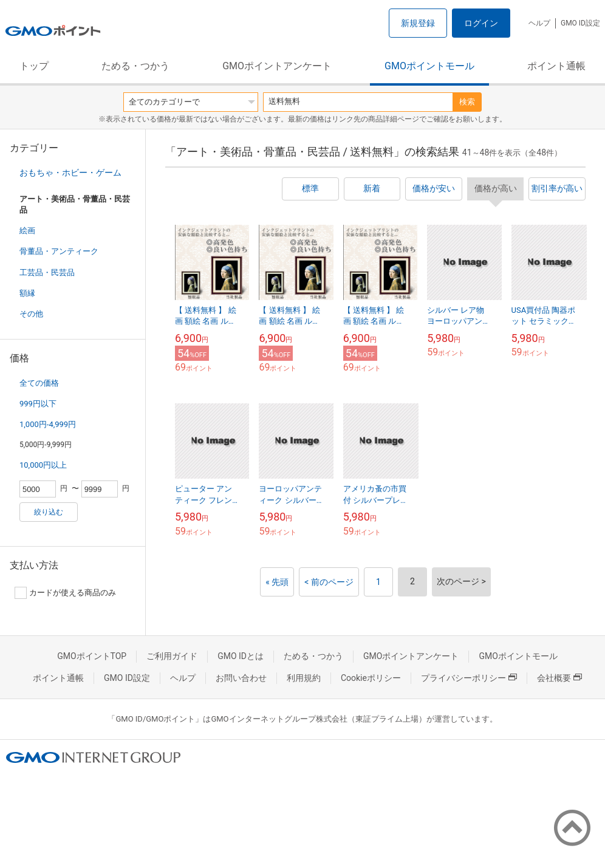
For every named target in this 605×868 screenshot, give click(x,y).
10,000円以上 (43, 465)
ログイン (481, 23)
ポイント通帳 (556, 66)
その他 (31, 314)
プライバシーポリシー (469, 678)
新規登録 (418, 23)
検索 (467, 102)
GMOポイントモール (429, 66)
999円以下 (38, 404)
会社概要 (559, 678)
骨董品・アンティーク (59, 251)
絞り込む (49, 512)
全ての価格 (39, 383)
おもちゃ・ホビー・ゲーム (70, 173)
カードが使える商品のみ (65, 593)
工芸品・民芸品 (47, 272)
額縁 (27, 293)
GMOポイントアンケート (277, 66)
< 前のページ (329, 582)
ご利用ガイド (172, 656)
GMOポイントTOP (92, 656)
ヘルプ (539, 23)
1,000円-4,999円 (48, 424)
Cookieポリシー (371, 678)
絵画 (27, 231)
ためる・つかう (135, 66)
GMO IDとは (241, 656)
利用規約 (304, 678)
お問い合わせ (241, 678)
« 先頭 (277, 582)
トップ (34, 66)
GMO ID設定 (580, 23)
